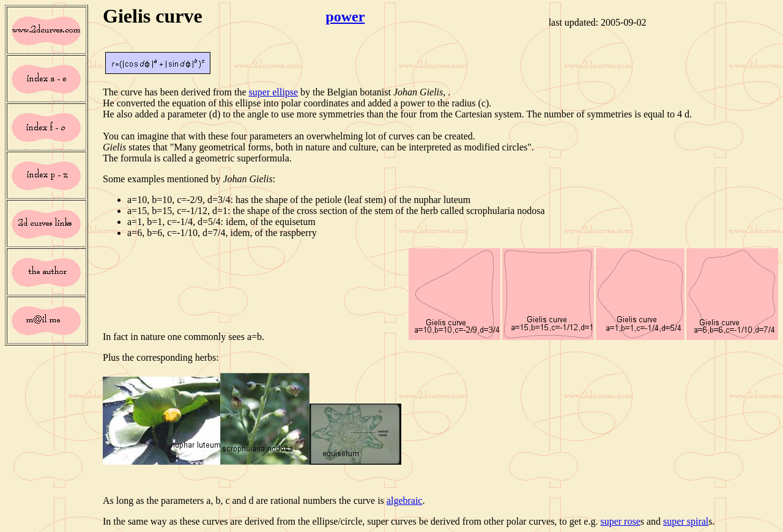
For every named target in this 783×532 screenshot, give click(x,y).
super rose (620, 521)
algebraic (405, 501)
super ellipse (273, 92)
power (345, 17)
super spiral (686, 521)
